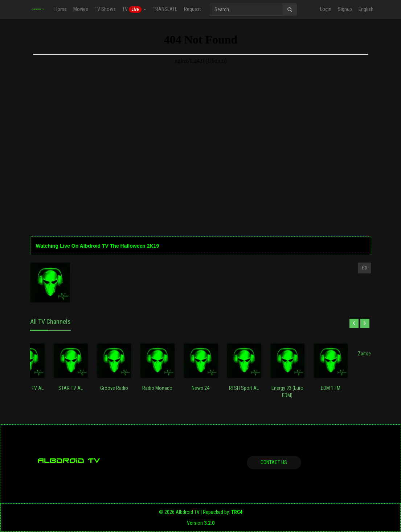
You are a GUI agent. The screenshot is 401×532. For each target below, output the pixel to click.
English (366, 9)
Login (326, 9)
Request (193, 9)
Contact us (274, 462)
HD (365, 268)
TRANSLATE (165, 9)
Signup (345, 9)
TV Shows (105, 9)
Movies (81, 9)
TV (134, 9)
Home (61, 9)
